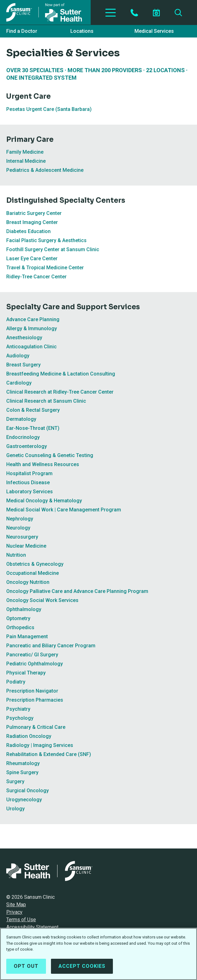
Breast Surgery (23, 365)
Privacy (14, 912)
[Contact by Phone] (134, 13)
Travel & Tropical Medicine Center (45, 268)
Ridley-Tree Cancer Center (36, 277)
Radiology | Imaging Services (40, 745)
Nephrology (20, 519)
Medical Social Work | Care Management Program (64, 510)
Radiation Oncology (29, 736)
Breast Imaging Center (32, 222)
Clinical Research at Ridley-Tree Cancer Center (60, 392)
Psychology (20, 718)
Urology (15, 809)
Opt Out (26, 967)
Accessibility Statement (32, 927)
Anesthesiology (24, 338)
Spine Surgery (22, 772)
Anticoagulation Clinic (31, 347)
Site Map (16, 905)
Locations (82, 31)
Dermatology (21, 419)
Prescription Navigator (32, 691)
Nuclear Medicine (26, 546)
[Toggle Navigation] (111, 12)
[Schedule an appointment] (156, 13)
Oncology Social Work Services (42, 600)
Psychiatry (18, 709)
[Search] (178, 13)
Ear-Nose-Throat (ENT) (33, 428)
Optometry (18, 618)
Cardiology (19, 383)
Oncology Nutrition (28, 582)
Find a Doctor (22, 31)
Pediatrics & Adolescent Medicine (45, 170)
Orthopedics (20, 627)
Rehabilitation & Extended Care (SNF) (49, 754)
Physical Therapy (26, 673)
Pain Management (27, 637)
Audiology (18, 356)
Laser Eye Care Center (32, 259)
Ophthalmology (24, 609)
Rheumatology (23, 763)
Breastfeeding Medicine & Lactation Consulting (61, 374)
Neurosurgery (22, 537)
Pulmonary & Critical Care (36, 727)
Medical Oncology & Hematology (44, 501)
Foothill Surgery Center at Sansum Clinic (53, 249)
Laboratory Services (30, 492)
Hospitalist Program (29, 473)
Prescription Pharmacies (35, 700)
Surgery (15, 781)
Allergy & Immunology (32, 328)
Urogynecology (24, 800)
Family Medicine (25, 152)
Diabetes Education (28, 231)
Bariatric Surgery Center (34, 213)
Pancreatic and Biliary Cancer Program (51, 646)
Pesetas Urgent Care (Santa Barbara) (49, 109)
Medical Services (154, 31)
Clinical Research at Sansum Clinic (46, 401)
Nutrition (16, 555)
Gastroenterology (27, 446)
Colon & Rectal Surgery (33, 410)
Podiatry (16, 682)
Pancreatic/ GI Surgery (32, 655)
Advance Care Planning (33, 319)
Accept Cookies (82, 967)
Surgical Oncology (28, 791)
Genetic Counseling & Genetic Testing (50, 455)
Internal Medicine (26, 161)
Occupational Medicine (33, 573)
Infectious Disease (28, 483)
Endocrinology (23, 437)
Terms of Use (21, 920)
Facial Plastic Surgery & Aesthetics (46, 240)
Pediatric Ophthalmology (35, 664)
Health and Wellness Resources (43, 464)
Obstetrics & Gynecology (35, 564)
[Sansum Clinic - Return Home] (45, 12)
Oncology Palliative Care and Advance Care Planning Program (77, 591)
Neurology (18, 528)
